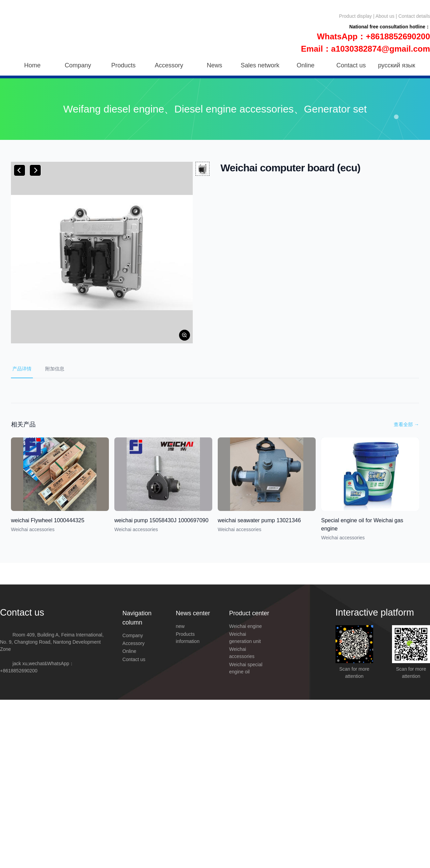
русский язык (396, 65)
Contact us (351, 65)
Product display (355, 16)
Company (78, 65)
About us (385, 16)
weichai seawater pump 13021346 (259, 520)
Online (305, 65)
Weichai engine (245, 626)
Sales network (260, 65)
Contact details (414, 16)
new (180, 626)
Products (123, 65)
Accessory (169, 65)
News (214, 65)
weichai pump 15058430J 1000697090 (161, 520)
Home (32, 65)
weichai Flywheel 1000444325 (48, 520)
